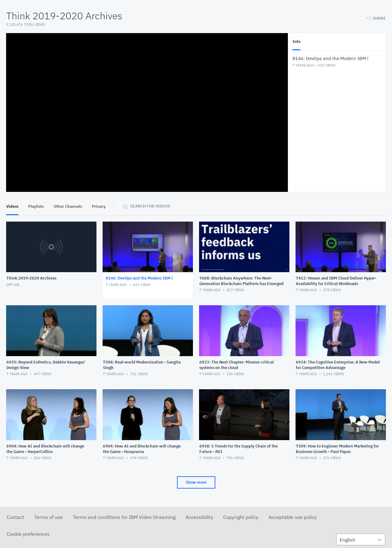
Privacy (99, 206)
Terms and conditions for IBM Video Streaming (124, 517)
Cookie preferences (28, 534)
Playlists (36, 206)
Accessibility (199, 517)
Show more (196, 482)
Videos (12, 206)
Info (296, 42)
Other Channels (68, 206)
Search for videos (150, 206)
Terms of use (49, 517)
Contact (15, 517)
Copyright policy (241, 517)
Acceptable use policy (293, 517)
